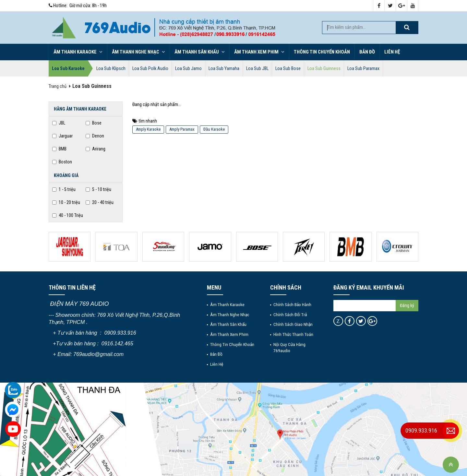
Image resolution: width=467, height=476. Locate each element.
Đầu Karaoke (214, 129)
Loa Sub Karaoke (68, 68)
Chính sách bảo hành (292, 304)
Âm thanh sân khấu (200, 52)
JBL (59, 123)
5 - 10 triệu (98, 189)
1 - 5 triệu (64, 189)
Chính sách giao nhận (293, 324)
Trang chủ (58, 86)
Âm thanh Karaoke (78, 52)
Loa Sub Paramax (363, 68)
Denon (95, 136)
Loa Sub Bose (288, 68)
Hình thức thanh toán (293, 334)
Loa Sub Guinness (324, 68)
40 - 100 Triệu (68, 215)
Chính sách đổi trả (290, 315)
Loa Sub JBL (257, 68)
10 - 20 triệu (66, 202)
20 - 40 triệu (100, 202)
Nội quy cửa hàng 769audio (289, 347)
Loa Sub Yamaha (224, 68)
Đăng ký (407, 305)
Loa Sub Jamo (188, 68)
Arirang (96, 149)
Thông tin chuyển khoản (322, 52)
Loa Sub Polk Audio (150, 68)
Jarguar (62, 136)
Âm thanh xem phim (259, 52)
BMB (59, 149)
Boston (62, 162)
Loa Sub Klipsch (111, 68)
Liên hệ (392, 52)
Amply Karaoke (148, 129)
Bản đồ (367, 52)
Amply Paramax (182, 129)
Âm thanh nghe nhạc (138, 52)
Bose (94, 123)
